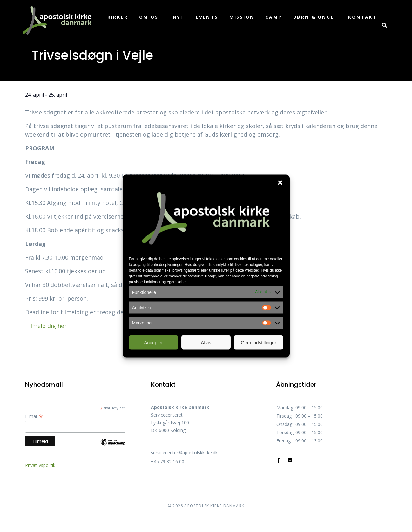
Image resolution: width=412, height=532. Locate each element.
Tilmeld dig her (46, 326)
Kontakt (362, 17)
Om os (149, 17)
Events (207, 17)
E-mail (34, 416)
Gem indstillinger (259, 342)
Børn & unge (314, 17)
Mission (242, 17)
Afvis (206, 342)
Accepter (154, 342)
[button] (280, 183)
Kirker (118, 17)
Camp (274, 17)
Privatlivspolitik (40, 465)
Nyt (179, 17)
